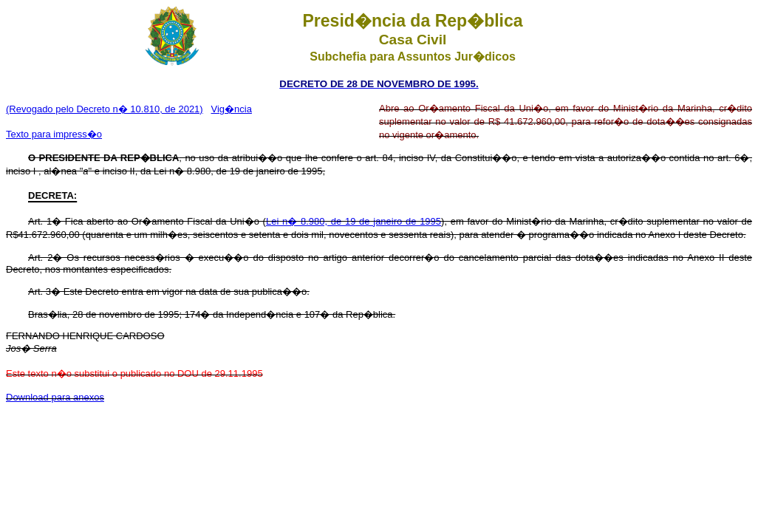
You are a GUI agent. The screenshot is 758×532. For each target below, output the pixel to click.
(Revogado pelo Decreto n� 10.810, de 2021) (105, 109)
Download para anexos (55, 397)
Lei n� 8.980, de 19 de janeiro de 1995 (354, 221)
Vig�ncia (232, 109)
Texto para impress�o (54, 134)
